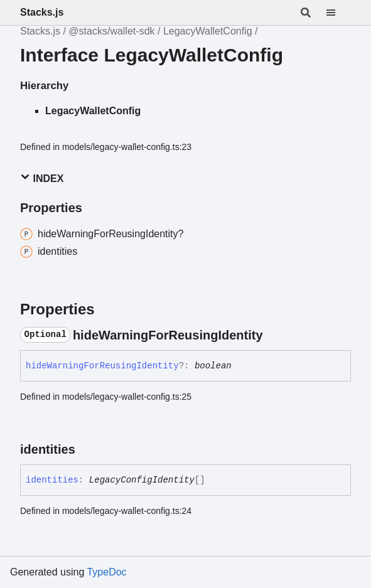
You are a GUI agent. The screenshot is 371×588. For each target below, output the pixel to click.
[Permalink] (274, 335)
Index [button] (42, 178)
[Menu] (338, 13)
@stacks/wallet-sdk (111, 31)
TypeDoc (106, 572)
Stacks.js (42, 12)
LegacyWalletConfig (208, 31)
